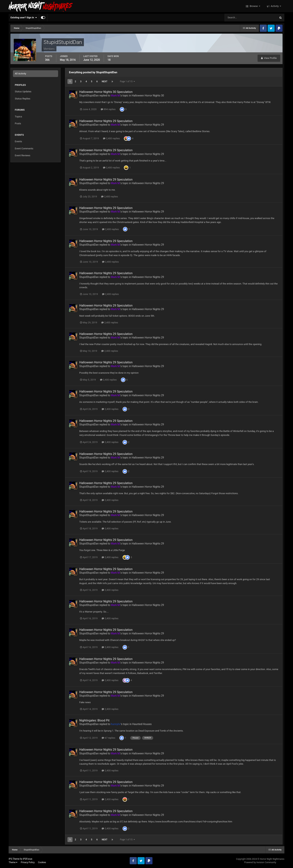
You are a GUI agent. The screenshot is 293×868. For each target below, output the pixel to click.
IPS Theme (14, 859)
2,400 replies (111, 138)
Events (18, 141)
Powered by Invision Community (260, 862)
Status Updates (23, 91)
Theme (13, 862)
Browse (254, 6)
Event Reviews (23, 155)
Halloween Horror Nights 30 (148, 96)
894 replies (108, 109)
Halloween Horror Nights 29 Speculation (106, 121)
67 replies (108, 738)
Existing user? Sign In (24, 18)
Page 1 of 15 (127, 81)
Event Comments (24, 148)
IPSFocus (27, 859)
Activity (275, 6)
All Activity (20, 74)
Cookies (42, 862)
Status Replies (23, 99)
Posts (18, 123)
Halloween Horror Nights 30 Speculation (106, 92)
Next (105, 81)
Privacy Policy (28, 862)
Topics (18, 117)
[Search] (239, 18)
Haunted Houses (142, 724)
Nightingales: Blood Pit (94, 720)
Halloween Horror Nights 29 (148, 125)
